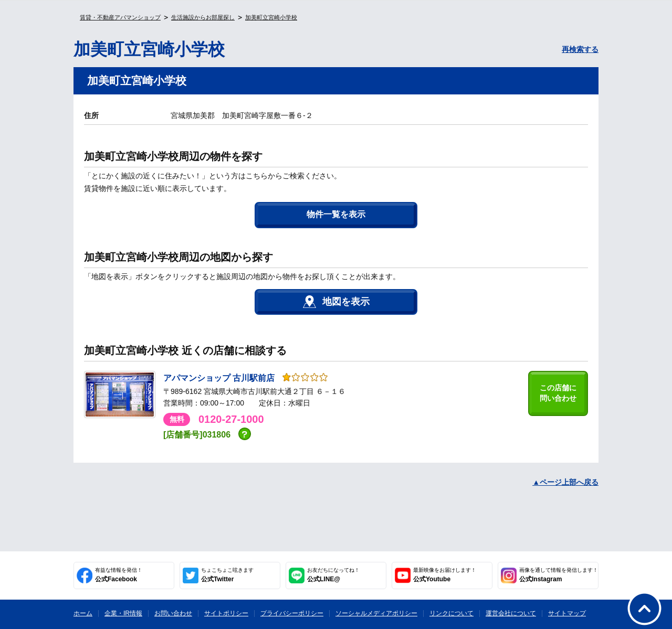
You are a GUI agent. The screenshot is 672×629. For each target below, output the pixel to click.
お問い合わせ (173, 613)
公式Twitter (227, 575)
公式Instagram (559, 575)
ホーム (83, 613)
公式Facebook (119, 575)
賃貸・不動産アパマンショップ (120, 17)
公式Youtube (445, 575)
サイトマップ (567, 613)
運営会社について (511, 613)
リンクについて (451, 613)
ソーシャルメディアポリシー (376, 613)
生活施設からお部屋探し (203, 17)
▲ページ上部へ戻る (565, 482)
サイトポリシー (226, 613)
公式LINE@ (333, 575)
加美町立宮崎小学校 (271, 17)
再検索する (580, 49)
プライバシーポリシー (292, 613)
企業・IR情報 (123, 613)
